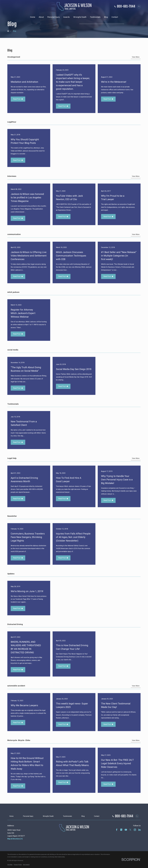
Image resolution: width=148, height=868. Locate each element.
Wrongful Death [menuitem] (80, 17)
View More (136, 57)
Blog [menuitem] (106, 17)
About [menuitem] (41, 17)
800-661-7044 (126, 6)
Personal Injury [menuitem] (54, 17)
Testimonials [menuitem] (95, 17)
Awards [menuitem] (66, 17)
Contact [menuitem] (115, 17)
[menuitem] (10, 865)
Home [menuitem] (33, 17)
